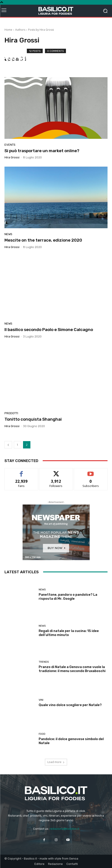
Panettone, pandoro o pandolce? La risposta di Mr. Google (68, 597)
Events (10, 145)
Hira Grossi (12, 157)
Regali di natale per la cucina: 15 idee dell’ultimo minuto (69, 633)
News (8, 234)
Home (8, 30)
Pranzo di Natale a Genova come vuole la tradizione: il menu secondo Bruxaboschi (72, 669)
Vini (41, 700)
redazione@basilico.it (64, 829)
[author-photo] (16, 59)
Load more (56, 762)
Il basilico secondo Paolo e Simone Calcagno (49, 330)
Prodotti (11, 413)
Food (42, 734)
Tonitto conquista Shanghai (33, 419)
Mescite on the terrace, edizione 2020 (43, 240)
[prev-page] (8, 445)
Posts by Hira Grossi (41, 30)
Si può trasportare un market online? (42, 151)
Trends (44, 662)
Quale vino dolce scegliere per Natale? (70, 705)
